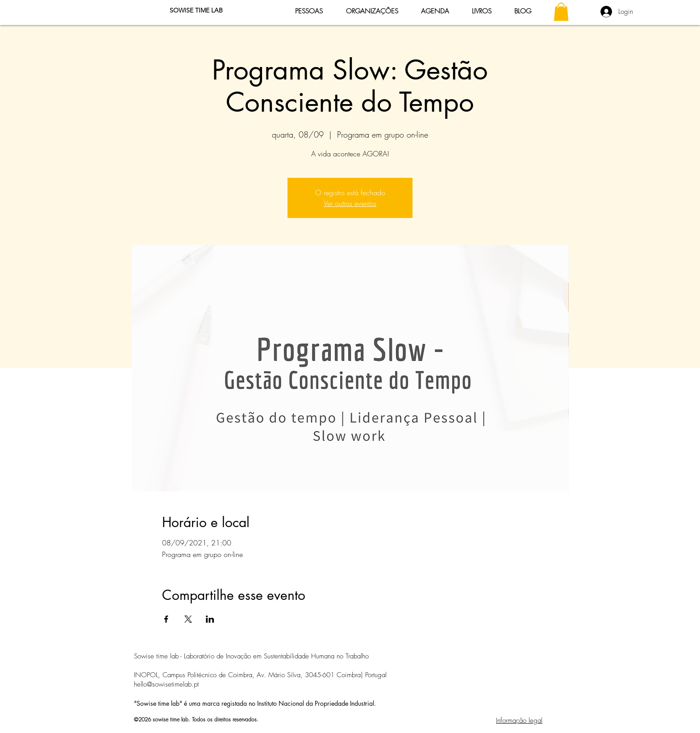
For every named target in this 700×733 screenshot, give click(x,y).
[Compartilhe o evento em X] (188, 619)
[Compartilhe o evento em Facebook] (166, 619)
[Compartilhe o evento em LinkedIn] (210, 619)
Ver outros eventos (350, 203)
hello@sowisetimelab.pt (166, 684)
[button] (561, 12)
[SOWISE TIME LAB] (196, 11)
